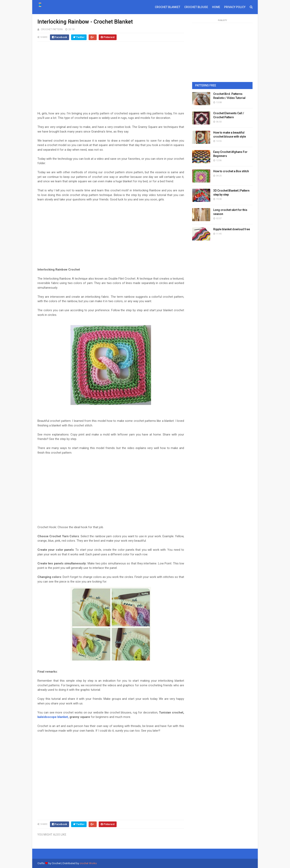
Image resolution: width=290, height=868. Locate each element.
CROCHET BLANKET (168, 7)
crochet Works (88, 863)
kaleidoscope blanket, (53, 717)
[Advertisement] (111, 78)
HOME (216, 7)
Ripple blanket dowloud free (232, 229)
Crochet (56, 863)
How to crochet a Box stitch (231, 171)
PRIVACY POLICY (235, 7)
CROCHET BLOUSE (196, 7)
